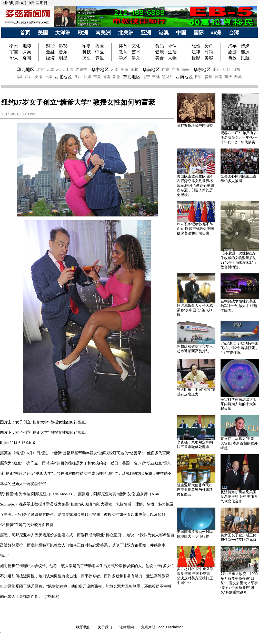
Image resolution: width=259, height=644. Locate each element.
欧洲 (83, 33)
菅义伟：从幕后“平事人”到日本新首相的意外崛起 (239, 443)
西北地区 (63, 77)
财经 (50, 46)
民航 (245, 58)
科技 (87, 52)
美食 (160, 58)
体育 (123, 46)
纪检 (196, 46)
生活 (172, 52)
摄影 (196, 58)
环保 (172, 46)
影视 (63, 46)
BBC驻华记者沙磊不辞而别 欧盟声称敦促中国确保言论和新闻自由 (195, 229)
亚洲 (146, 33)
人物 (172, 58)
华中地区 (100, 70)
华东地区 (202, 70)
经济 (50, 58)
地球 (27, 46)
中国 (181, 33)
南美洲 (103, 33)
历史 (87, 58)
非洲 (216, 33)
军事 (87, 46)
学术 (123, 58)
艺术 (136, 52)
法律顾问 (127, 627)
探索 (27, 52)
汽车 (232, 46)
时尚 (209, 52)
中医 (99, 52)
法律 (196, 52)
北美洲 (126, 33)
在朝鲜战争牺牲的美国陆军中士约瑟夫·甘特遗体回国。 (239, 306)
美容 (209, 58)
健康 (160, 52)
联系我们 (83, 627)
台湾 (234, 33)
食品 (160, 46)
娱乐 (136, 58)
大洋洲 (63, 33)
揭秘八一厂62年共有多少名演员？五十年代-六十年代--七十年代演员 (239, 137)
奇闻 (27, 58)
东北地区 (132, 77)
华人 (14, 58)
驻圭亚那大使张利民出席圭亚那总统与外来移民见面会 (195, 490)
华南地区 (151, 70)
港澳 (164, 33)
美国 (43, 33)
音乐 (63, 52)
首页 (25, 33)
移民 (14, 46)
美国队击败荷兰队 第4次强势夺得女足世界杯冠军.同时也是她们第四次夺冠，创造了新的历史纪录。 (195, 185)
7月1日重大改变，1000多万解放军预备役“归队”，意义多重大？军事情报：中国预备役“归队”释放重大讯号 (239, 583)
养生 (99, 58)
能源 (245, 52)
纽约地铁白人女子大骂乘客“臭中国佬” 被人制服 (195, 310)
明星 (63, 58)
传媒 (245, 46)
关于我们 (105, 627)
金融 (50, 52)
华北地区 (26, 70)
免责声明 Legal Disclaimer (162, 627)
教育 (123, 52)
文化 (136, 46)
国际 (199, 33)
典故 (232, 58)
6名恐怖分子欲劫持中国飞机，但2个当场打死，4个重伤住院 (240, 348)
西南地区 (184, 77)
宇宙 (14, 52)
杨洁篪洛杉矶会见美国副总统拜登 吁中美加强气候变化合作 (239, 497)
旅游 (232, 52)
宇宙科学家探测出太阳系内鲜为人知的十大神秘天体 (238, 404)
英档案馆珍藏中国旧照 (195, 125)
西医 (99, 46)
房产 (209, 46)
